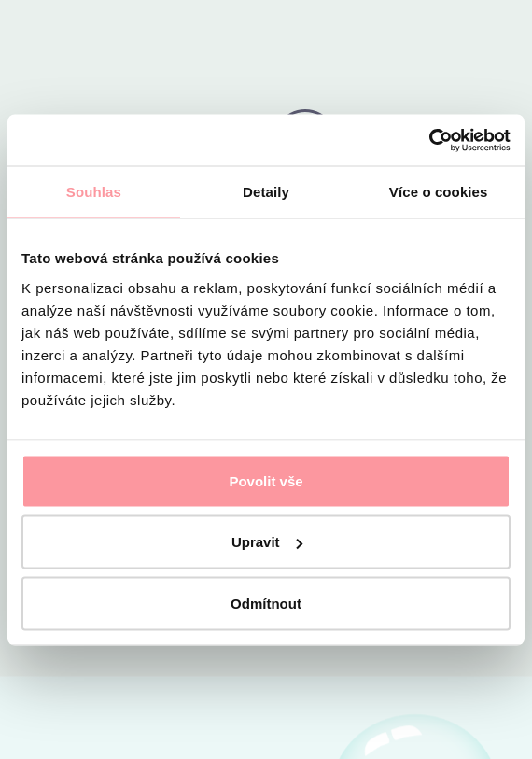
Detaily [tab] (266, 192)
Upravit (267, 542)
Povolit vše (266, 480)
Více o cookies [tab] (439, 192)
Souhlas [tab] (94, 192)
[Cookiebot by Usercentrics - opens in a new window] (429, 140)
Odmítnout (266, 603)
